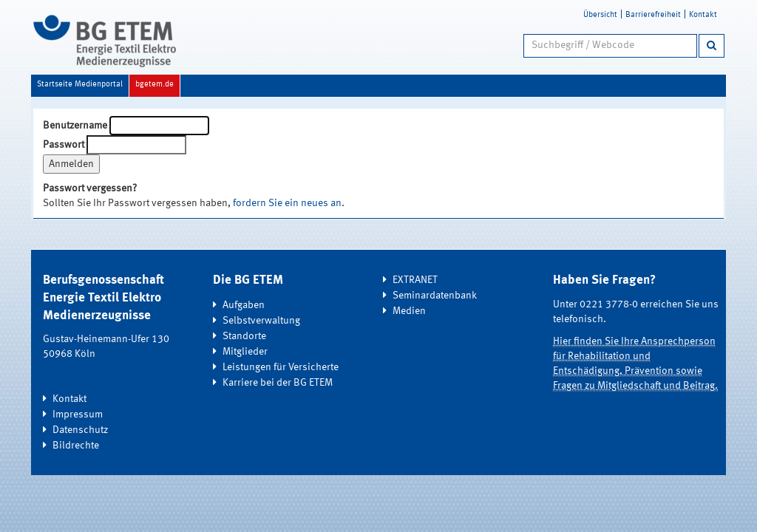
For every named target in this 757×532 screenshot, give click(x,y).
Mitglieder (245, 352)
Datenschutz (80, 430)
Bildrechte (76, 446)
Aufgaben (244, 305)
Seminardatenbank (435, 296)
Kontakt (703, 15)
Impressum (78, 415)
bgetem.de (155, 85)
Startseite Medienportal (80, 85)
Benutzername (75, 126)
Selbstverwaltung (261, 321)
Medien (409, 311)
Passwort (64, 145)
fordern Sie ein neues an (287, 203)
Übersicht (600, 15)
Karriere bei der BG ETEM (278, 383)
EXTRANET (415, 280)
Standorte (244, 336)
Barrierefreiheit (653, 15)
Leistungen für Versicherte (281, 367)
